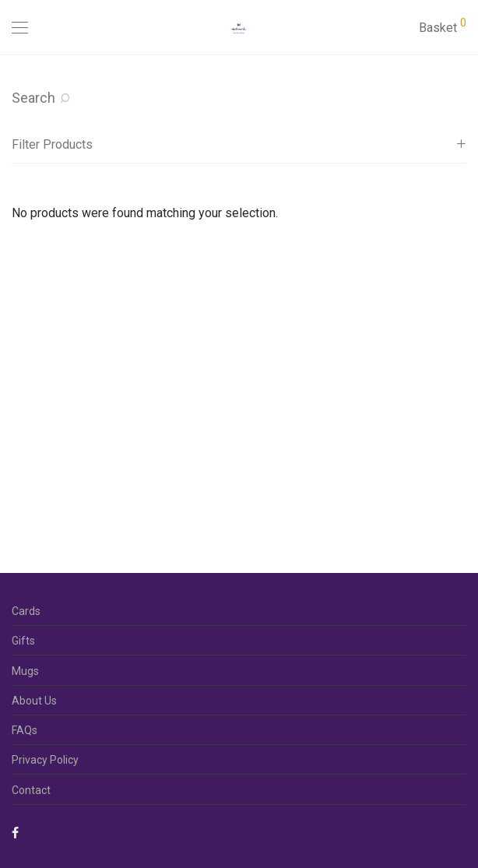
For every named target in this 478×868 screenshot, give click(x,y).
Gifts (23, 641)
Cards (26, 611)
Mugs (25, 671)
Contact (31, 790)
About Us (34, 701)
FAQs (25, 730)
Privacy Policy (45, 760)
